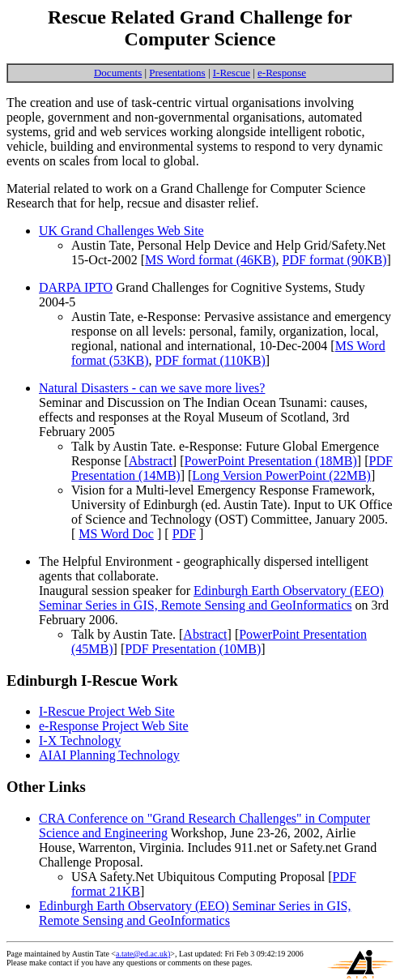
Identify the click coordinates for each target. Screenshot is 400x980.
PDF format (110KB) (211, 360)
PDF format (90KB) (335, 260)
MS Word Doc (116, 534)
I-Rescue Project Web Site (107, 711)
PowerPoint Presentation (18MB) (271, 461)
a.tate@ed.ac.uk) (143, 954)
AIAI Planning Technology (109, 755)
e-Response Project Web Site (114, 726)
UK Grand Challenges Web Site (121, 231)
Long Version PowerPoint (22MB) (281, 475)
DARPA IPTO (76, 287)
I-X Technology (80, 740)
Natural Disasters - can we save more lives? (152, 388)
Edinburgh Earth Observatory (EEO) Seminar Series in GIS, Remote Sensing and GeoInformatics (211, 598)
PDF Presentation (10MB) (193, 649)
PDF (184, 534)
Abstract (151, 461)
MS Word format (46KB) (211, 260)
